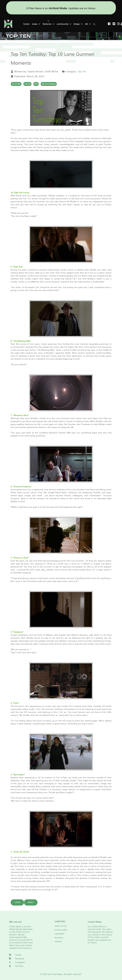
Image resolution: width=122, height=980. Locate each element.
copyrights (60, 934)
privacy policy (61, 930)
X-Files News (57, 974)
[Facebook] (22, 959)
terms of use (61, 926)
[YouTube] (22, 966)
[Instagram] (119, 24)
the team (59, 938)
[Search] (95, 24)
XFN (36, 84)
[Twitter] (22, 955)
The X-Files (16, 84)
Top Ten (82, 72)
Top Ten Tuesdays (49, 84)
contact (58, 941)
